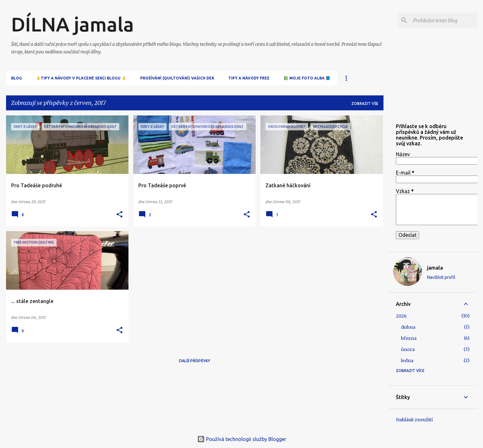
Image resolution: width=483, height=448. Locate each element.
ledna (407, 361)
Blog (17, 78)
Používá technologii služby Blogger (242, 439)
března (409, 338)
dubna (408, 327)
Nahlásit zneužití (414, 420)
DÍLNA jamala (72, 24)
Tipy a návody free (249, 78)
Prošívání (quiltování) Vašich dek (177, 78)
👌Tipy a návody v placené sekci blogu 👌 (81, 78)
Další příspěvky (195, 361)
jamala (435, 268)
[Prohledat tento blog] (444, 20)
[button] (120, 215)
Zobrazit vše (365, 103)
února (408, 349)
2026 (401, 316)
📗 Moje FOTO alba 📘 (307, 78)
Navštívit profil (441, 277)
